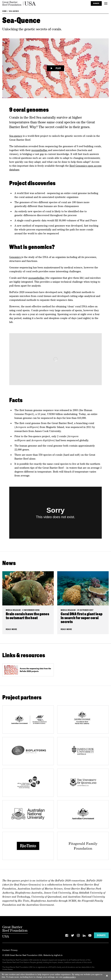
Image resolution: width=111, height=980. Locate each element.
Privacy (14, 950)
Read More (11, 629)
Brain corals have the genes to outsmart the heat (27, 616)
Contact (6, 950)
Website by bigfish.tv (53, 955)
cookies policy (69, 977)
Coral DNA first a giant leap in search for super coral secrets (82, 618)
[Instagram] (78, 936)
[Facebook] (67, 936)
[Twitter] (73, 936)
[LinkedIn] (84, 936)
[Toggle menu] (106, 3)
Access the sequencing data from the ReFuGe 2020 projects (35, 670)
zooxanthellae (40, 150)
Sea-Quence (14, 11)
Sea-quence (16, 136)
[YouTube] (90, 936)
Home (4, 11)
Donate (96, 3)
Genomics (15, 257)
